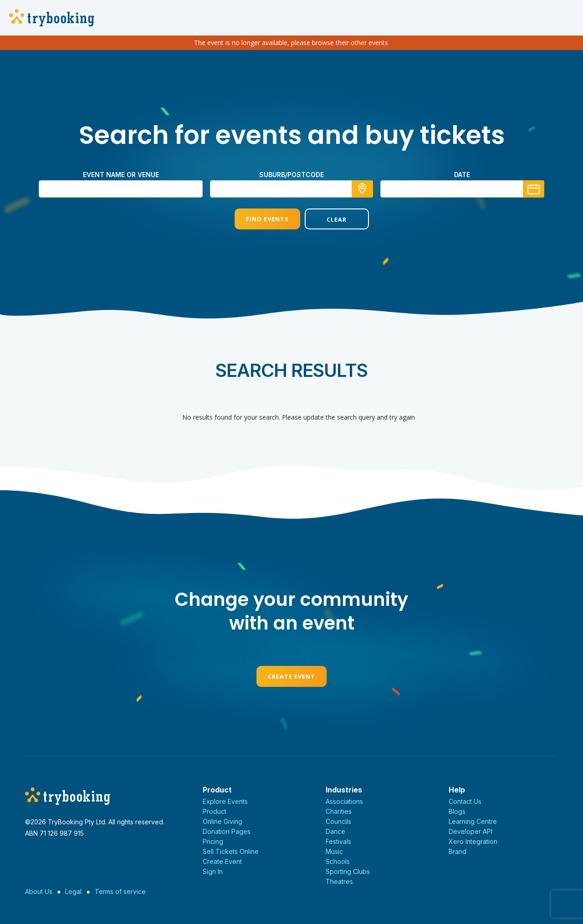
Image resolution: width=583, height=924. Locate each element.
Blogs (457, 811)
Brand (458, 851)
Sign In (213, 871)
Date (462, 175)
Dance (335, 831)
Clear (327, 219)
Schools (338, 861)
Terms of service (120, 891)
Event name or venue (121, 175)
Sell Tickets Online (231, 851)
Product (215, 811)
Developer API (470, 831)
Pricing (213, 841)
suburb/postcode (291, 175)
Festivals (338, 841)
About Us (39, 891)
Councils (338, 821)
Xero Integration (473, 841)
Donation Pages (227, 831)
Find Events (256, 219)
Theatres (339, 881)
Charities (339, 811)
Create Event (291, 676)
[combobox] (291, 189)
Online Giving (222, 821)
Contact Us (465, 801)
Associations (344, 801)
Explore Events (225, 801)
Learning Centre (473, 821)
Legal (73, 891)
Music (334, 851)
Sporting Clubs (348, 871)
